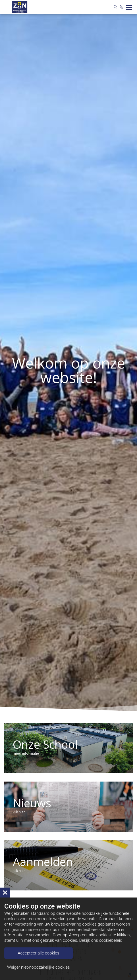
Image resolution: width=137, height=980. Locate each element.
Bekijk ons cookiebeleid (101, 940)
